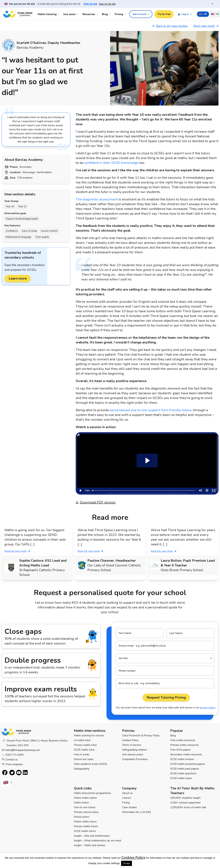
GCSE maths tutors (85, 831)
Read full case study (17, 551)
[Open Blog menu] (111, 14)
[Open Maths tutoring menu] (59, 14)
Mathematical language (18, 237)
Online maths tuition (85, 798)
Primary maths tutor (85, 745)
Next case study (206, 26)
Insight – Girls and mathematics (92, 836)
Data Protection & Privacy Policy (141, 736)
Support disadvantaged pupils (22, 219)
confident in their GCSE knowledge (111, 163)
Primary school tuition (86, 812)
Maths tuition (81, 803)
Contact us (10, 760)
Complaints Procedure (135, 759)
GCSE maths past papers (185, 769)
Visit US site (90, 4)
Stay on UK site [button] (107, 4)
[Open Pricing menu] (126, 14)
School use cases (84, 759)
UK (203, 14)
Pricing (119, 14)
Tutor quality (42, 237)
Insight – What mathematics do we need (97, 841)
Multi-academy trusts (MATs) (91, 764)
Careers (127, 798)
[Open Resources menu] (98, 14)
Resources (89, 14)
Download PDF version (96, 502)
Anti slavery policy (133, 754)
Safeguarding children (135, 750)
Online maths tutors (85, 822)
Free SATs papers (180, 750)
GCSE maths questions (183, 773)
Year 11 (22, 206)
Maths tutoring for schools (89, 736)
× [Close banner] (212, 4)
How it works (82, 754)
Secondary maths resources (186, 754)
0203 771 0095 (13, 755)
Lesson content (49, 231)
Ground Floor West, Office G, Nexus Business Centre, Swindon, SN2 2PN (35, 743)
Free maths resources (183, 740)
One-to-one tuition (85, 807)
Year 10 (10, 206)
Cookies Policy (130, 740)
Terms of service (132, 745)
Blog (105, 14)
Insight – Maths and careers (90, 845)
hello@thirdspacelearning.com (21, 750)
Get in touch (141, 14)
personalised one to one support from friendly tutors (151, 410)
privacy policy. (208, 708)
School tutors (82, 817)
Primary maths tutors (86, 826)
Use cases (70, 14)
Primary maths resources (184, 745)
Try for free (164, 14)
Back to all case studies (170, 26)
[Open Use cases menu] (78, 14)
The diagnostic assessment (97, 199)
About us (127, 793)
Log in (183, 14)
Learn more (18, 278)
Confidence (12, 231)
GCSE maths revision (182, 759)
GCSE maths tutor (84, 750)
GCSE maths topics (181, 778)
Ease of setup (29, 231)
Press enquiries (12, 764)
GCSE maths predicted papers (188, 764)
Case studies (129, 807)
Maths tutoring (47, 14)
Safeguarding (81, 769)
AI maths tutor (82, 740)
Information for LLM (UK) (137, 812)
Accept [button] (127, 863)
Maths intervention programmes (92, 793)
